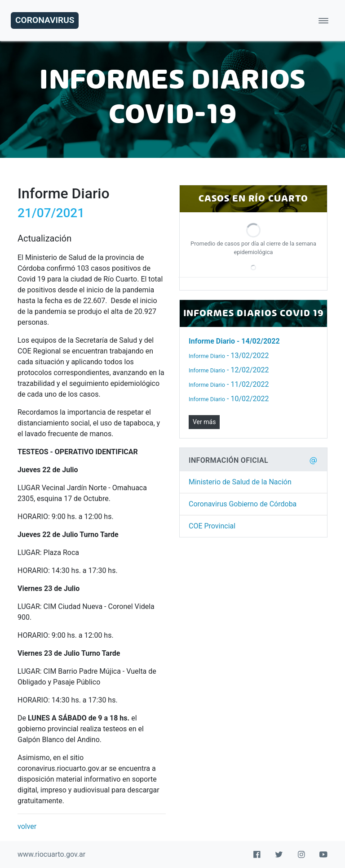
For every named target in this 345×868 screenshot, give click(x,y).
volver (27, 826)
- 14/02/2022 (234, 341)
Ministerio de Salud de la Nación (240, 482)
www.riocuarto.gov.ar (51, 854)
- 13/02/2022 (229, 356)
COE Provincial (212, 526)
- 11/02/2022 (229, 384)
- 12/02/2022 (229, 370)
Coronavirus (45, 20)
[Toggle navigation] (323, 20)
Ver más (204, 422)
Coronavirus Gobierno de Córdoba (243, 504)
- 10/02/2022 (229, 399)
